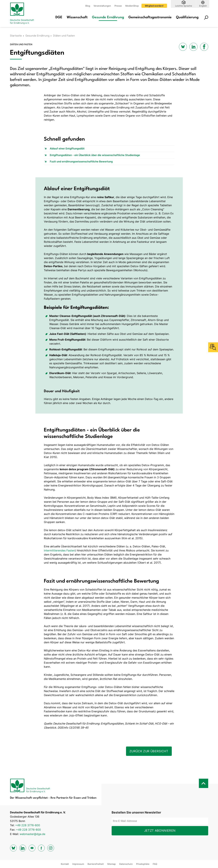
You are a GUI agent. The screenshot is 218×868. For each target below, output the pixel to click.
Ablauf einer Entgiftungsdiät (67, 148)
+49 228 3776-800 (28, 830)
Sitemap (111, 864)
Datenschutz (126, 864)
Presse (118, 6)
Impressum (78, 864)
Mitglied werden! (154, 6)
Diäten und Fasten (64, 36)
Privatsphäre (143, 864)
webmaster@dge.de (32, 834)
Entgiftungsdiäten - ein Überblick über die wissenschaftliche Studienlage (95, 155)
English (203, 6)
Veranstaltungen (102, 6)
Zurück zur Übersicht (149, 751)
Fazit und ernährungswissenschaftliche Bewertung (81, 162)
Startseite (16, 36)
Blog (88, 6)
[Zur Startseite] (24, 14)
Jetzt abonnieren (160, 831)
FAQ (155, 864)
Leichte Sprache (184, 6)
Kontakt (65, 864)
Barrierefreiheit (96, 864)
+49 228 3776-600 (28, 825)
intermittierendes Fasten (59, 550)
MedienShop (132, 6)
